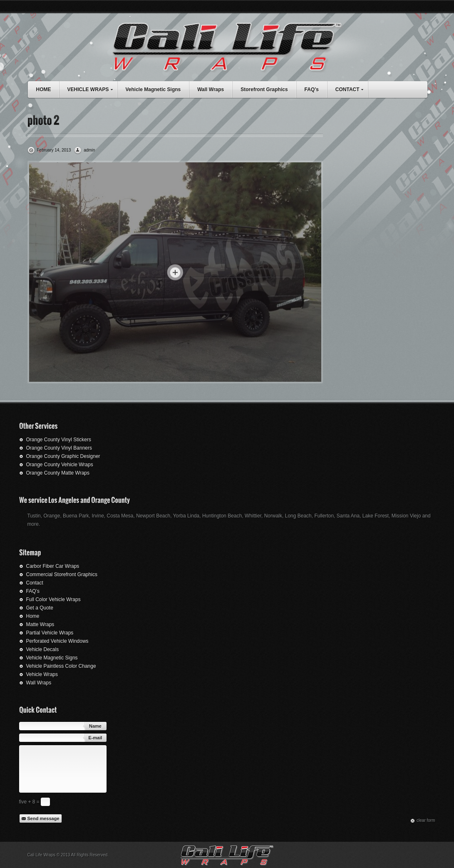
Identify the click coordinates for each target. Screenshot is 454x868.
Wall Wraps (211, 90)
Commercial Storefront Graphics (62, 575)
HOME (44, 90)
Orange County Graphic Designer (63, 456)
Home (33, 616)
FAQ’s (312, 90)
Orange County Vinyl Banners (59, 448)
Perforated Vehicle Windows (57, 641)
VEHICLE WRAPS (92, 88)
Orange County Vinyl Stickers (59, 440)
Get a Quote (40, 608)
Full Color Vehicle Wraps (53, 599)
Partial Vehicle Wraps (50, 633)
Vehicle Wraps (42, 674)
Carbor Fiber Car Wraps (53, 566)
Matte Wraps (40, 624)
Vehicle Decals (43, 649)
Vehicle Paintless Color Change (61, 666)
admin (89, 150)
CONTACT (351, 88)
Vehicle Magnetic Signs (153, 90)
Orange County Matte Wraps (58, 473)
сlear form (426, 820)
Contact (35, 583)
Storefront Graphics (264, 90)
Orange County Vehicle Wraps (60, 465)
